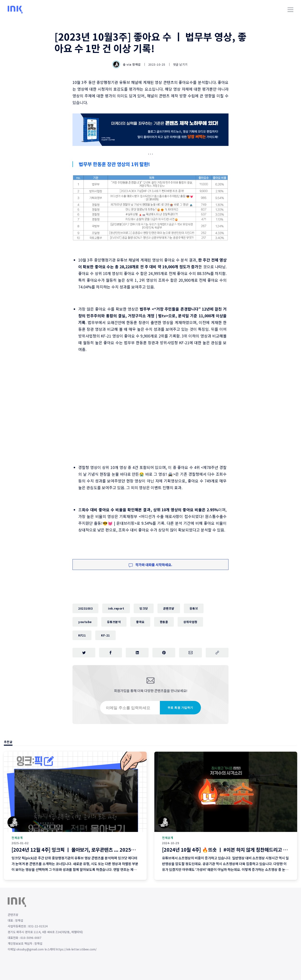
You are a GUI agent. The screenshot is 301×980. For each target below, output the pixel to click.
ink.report (116, 608)
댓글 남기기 (180, 64)
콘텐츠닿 (169, 608)
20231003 (85, 608)
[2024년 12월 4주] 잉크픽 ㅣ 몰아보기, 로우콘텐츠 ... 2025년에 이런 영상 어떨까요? (96, 850)
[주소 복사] (217, 653)
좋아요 (140, 622)
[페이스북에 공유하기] (111, 653)
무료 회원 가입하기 (180, 708)
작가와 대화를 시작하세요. (150, 565)
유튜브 (194, 608)
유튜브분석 (114, 622)
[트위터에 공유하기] (84, 653)
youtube (85, 622)
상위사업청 (190, 622)
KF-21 (105, 635)
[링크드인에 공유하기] (137, 653)
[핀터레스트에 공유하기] (164, 653)
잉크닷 (144, 608)
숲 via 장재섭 (127, 64)
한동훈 (164, 622)
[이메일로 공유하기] (190, 653)
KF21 (82, 635)
